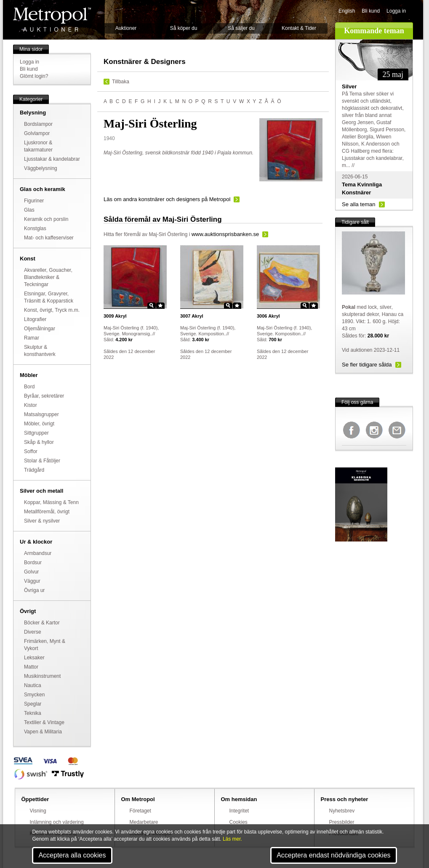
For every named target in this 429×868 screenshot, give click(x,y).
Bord (29, 387)
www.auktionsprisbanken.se (225, 234)
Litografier (35, 319)
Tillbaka (121, 82)
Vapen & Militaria (43, 732)
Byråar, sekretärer (44, 396)
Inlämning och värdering (57, 822)
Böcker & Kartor (42, 623)
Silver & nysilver (42, 521)
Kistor (31, 405)
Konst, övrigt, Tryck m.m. (52, 310)
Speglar (33, 704)
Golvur (31, 572)
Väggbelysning (41, 168)
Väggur (32, 581)
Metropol (52, 20)
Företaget (140, 811)
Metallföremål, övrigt (47, 512)
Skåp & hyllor (39, 442)
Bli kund (371, 11)
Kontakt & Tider (299, 28)
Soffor (31, 451)
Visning (38, 811)
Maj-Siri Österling (168, 234)
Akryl (115, 316)
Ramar (32, 338)
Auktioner (126, 28)
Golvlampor (37, 133)
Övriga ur (34, 590)
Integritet (239, 811)
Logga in (396, 11)
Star (160, 305)
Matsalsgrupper (41, 414)
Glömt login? (34, 76)
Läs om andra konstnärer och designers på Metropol (167, 199)
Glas (29, 210)
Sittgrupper (36, 433)
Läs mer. (232, 839)
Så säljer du (241, 28)
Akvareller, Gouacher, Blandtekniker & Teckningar (48, 277)
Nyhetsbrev (342, 811)
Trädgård (34, 470)
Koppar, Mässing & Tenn (51, 502)
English (347, 11)
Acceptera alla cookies (72, 855)
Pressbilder (342, 822)
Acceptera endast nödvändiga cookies (333, 855)
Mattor (31, 667)
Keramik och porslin (46, 219)
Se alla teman (359, 204)
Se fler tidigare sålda (367, 365)
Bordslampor (38, 124)
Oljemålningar (40, 329)
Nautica (33, 685)
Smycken (34, 695)
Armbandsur (38, 553)
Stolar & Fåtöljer (42, 461)
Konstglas (35, 228)
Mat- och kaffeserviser (49, 238)
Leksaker (34, 658)
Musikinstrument (42, 676)
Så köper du (184, 28)
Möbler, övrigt (39, 424)
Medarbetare (144, 822)
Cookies (238, 822)
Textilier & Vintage (44, 722)
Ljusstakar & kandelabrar (52, 159)
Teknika (33, 713)
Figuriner (34, 201)
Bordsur (33, 563)
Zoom (152, 305)
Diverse (33, 632)
